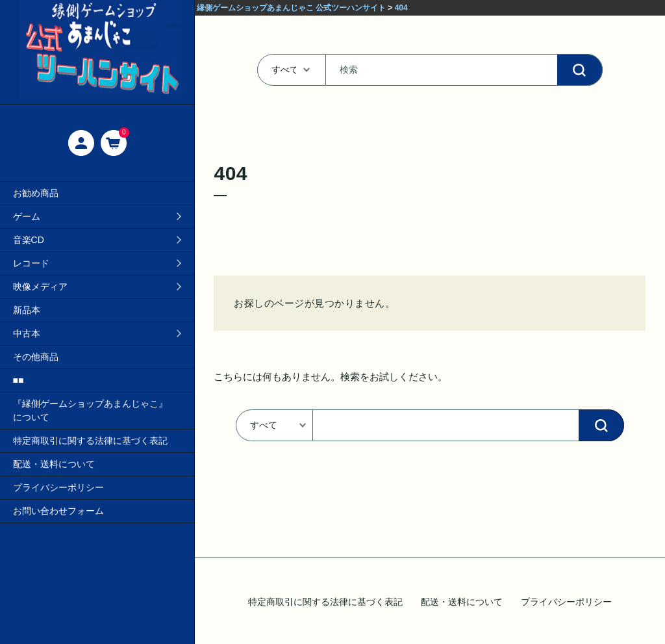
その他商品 (36, 357)
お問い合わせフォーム (58, 511)
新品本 (27, 310)
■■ (19, 380)
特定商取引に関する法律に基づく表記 (90, 441)
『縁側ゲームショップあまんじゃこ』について (90, 410)
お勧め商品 (36, 193)
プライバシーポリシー (58, 487)
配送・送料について (54, 464)
